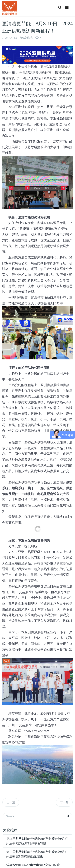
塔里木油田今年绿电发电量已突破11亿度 (33, 865)
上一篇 (11, 802)
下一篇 (64, 802)
